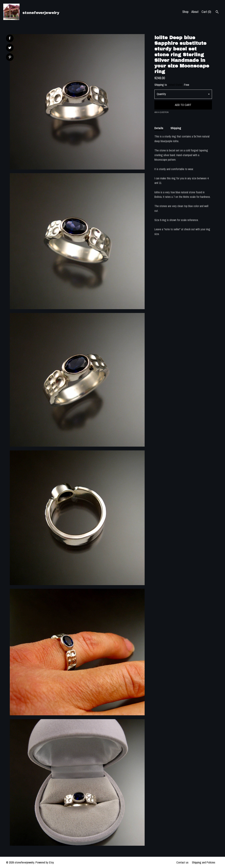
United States (175, 85)
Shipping (176, 128)
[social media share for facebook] (10, 38)
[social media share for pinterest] (10, 58)
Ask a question (161, 112)
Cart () (206, 12)
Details (159, 128)
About (195, 12)
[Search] (217, 12)
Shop (185, 12)
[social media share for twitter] (10, 48)
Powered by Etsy (45, 862)
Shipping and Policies (204, 862)
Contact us (182, 862)
